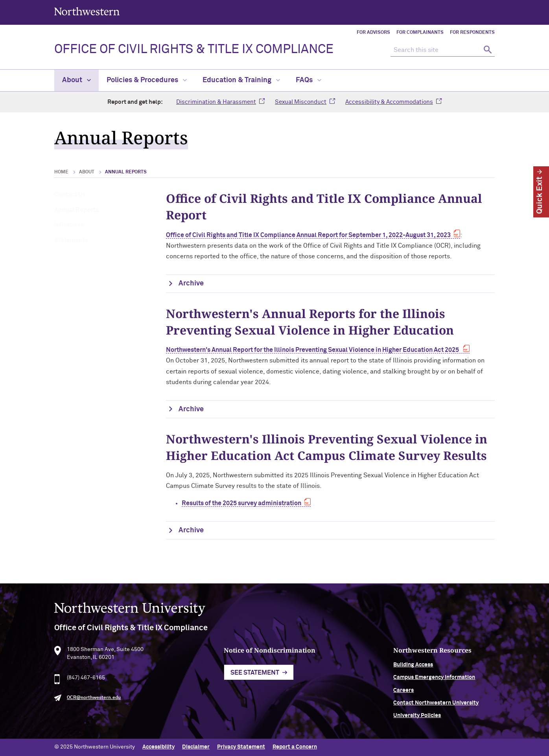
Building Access (413, 666)
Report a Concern (295, 747)
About (76, 80)
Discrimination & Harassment (216, 102)
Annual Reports (76, 210)
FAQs (309, 80)
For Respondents (472, 33)
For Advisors (373, 33)
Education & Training (241, 80)
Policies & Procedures (147, 80)
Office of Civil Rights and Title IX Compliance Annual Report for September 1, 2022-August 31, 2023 (308, 235)
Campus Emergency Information (434, 679)
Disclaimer (196, 747)
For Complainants (420, 33)
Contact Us (70, 195)
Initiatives (69, 225)
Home (61, 172)
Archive (191, 283)
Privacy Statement (241, 747)
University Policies (417, 717)
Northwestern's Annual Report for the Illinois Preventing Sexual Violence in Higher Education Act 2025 (313, 350)
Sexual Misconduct (301, 102)
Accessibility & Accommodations (389, 102)
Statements (71, 240)
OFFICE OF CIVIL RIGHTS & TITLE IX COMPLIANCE (194, 50)
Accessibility (158, 747)
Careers (403, 692)
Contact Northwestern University (436, 704)
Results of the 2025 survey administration (241, 503)
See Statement (255, 675)
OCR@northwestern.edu (94, 700)
